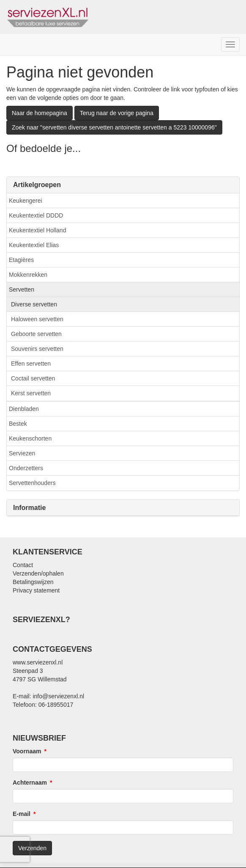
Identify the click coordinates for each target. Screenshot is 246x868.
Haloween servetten (37, 319)
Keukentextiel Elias (34, 245)
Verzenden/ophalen (38, 573)
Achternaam (30, 783)
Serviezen (22, 453)
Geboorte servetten (36, 334)
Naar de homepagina (40, 113)
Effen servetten (31, 364)
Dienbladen (24, 409)
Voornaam (27, 751)
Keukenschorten (30, 438)
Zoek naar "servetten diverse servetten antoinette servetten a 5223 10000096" (114, 127)
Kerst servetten (31, 393)
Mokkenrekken (28, 275)
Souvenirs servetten (37, 349)
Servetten (22, 289)
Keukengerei (26, 201)
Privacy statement (36, 590)
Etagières (21, 260)
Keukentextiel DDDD (36, 215)
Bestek (18, 424)
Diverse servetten (34, 304)
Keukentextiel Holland (37, 230)
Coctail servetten (33, 378)
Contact (23, 565)
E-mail (22, 814)
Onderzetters (26, 468)
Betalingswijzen (33, 582)
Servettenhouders (32, 483)
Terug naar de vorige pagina (117, 113)
